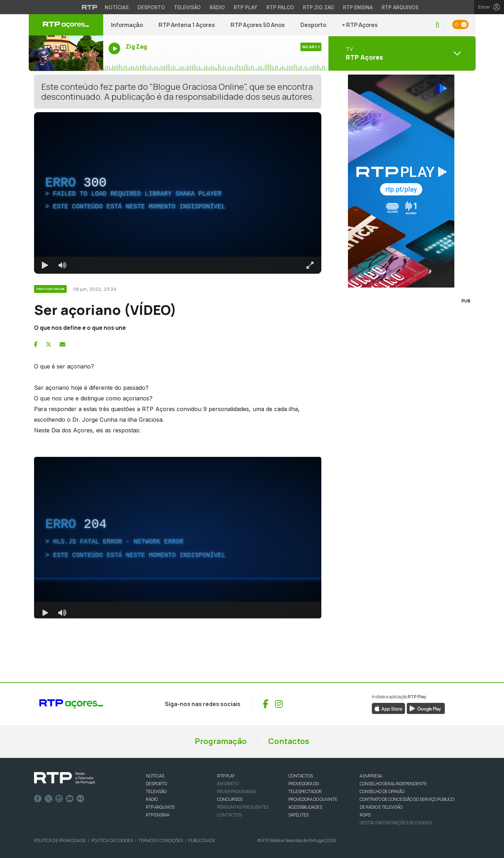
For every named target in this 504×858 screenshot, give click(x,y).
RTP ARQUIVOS (160, 807)
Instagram (59, 799)
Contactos (289, 741)
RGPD (365, 815)
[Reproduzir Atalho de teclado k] (45, 265)
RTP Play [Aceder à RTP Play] (246, 7)
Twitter (49, 799)
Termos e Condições (161, 840)
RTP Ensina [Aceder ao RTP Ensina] (358, 7)
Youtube (70, 799)
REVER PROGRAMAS (237, 791)
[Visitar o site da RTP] (90, 7)
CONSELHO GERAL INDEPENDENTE (393, 784)
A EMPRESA (371, 776)
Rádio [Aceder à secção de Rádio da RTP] (217, 7)
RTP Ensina (157, 815)
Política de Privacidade (60, 840)
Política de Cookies (112, 840)
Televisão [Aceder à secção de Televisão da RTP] (187, 7)
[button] (437, 25)
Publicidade (202, 840)
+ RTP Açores (360, 25)
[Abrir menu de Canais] (401, 53)
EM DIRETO (228, 784)
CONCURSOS (230, 799)
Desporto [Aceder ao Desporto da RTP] (151, 7)
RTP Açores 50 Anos (258, 25)
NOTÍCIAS (155, 776)
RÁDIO (152, 799)
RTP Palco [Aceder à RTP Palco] (280, 7)
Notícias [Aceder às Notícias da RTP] (117, 7)
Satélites (298, 815)
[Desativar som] (62, 265)
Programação (221, 741)
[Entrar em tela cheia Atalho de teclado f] (310, 265)
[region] (178, 193)
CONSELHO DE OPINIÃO (382, 791)
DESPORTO (156, 784)
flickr (81, 799)
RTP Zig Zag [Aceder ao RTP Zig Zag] (319, 7)
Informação (127, 25)
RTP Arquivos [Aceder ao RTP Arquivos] (400, 7)
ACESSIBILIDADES (305, 807)
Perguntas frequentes (243, 807)
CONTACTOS (301, 776)
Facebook (38, 799)
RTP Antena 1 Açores (187, 25)
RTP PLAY (226, 776)
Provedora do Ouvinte (313, 799)
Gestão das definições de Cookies (396, 823)
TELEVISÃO (156, 791)
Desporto (313, 25)
